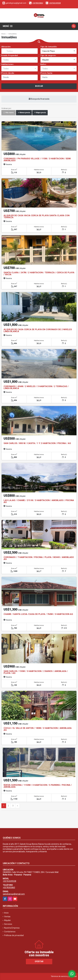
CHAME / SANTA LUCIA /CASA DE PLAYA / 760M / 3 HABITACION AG (38, 614)
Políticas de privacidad (14, 935)
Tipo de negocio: (48, 56)
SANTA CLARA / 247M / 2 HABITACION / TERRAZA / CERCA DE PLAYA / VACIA (39, 274)
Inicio (3, 34)
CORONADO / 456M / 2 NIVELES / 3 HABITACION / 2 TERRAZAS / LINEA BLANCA (36, 387)
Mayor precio (40, 113)
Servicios (8, 924)
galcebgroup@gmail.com (14, 894)
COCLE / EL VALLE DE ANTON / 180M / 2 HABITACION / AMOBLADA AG (38, 729)
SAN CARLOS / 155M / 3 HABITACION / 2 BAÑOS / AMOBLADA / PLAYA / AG (36, 672)
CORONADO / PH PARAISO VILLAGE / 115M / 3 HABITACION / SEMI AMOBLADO (37, 160)
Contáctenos (10, 932)
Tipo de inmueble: (49, 47)
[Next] (17, 806)
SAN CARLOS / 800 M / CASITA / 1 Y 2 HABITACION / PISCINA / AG (37, 443)
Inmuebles (13, 34)
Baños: (44, 64)
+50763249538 (55, 3)
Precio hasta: (47, 73)
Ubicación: (6, 47)
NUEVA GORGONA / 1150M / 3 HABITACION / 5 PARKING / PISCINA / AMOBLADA (38, 786)
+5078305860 (38, 3)
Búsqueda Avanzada (39, 99)
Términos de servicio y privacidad (64, 976)
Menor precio (24, 113)
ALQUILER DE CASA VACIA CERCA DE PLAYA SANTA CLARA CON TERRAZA (37, 216)
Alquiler (8, 920)
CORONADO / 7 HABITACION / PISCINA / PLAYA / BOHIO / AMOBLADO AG (39, 558)
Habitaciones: (8, 64)
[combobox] (59, 51)
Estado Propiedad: (10, 56)
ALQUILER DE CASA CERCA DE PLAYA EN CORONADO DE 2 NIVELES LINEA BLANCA (38, 330)
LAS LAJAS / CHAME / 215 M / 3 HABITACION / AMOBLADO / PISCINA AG (39, 501)
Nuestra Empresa (12, 928)
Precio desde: (8, 73)
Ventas (7, 917)
